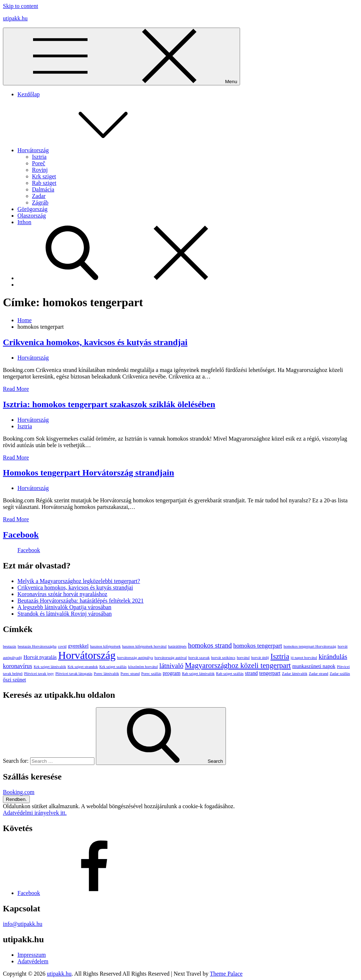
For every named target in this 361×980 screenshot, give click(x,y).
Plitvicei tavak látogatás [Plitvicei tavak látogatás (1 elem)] (74, 674)
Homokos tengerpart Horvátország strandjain (88, 473)
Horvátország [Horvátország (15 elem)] (87, 655)
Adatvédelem (33, 961)
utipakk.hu (15, 18)
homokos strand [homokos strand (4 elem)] (210, 645)
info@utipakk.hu (23, 924)
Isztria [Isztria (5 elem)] (280, 656)
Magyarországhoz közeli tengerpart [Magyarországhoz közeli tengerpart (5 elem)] (238, 665)
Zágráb (40, 203)
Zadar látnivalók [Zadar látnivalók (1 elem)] (295, 674)
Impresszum (32, 955)
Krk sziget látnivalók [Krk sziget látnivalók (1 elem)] (50, 667)
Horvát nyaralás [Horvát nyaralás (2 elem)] (40, 657)
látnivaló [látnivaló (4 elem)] (171, 666)
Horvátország (88, 150)
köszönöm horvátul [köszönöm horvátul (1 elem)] (143, 667)
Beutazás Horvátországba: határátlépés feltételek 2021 (80, 601)
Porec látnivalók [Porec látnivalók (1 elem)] (106, 674)
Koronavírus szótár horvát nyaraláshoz (62, 594)
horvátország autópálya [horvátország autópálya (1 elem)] (135, 658)
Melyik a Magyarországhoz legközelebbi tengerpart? (79, 581)
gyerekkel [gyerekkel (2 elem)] (78, 646)
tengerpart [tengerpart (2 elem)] (270, 673)
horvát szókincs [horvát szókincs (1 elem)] (223, 658)
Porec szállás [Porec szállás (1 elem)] (151, 674)
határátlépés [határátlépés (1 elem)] (177, 646)
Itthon (24, 222)
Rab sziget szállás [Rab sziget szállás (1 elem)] (230, 674)
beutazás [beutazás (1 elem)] (10, 646)
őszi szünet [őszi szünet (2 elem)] (15, 680)
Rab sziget (44, 183)
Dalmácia (43, 189)
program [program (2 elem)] (172, 673)
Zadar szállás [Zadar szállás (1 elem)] (340, 674)
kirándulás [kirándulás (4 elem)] (333, 657)
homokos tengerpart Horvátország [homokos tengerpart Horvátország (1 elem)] (310, 646)
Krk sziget (44, 176)
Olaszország (32, 216)
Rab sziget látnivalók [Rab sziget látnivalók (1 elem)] (198, 674)
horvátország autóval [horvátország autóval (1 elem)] (171, 658)
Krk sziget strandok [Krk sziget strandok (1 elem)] (83, 667)
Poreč (38, 163)
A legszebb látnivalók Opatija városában (64, 607)
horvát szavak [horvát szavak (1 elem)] (199, 658)
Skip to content (21, 6)
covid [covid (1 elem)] (62, 646)
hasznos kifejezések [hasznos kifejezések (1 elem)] (105, 646)
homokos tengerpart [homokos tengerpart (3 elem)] (258, 646)
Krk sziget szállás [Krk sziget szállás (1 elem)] (113, 667)
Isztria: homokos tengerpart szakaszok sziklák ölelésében (109, 404)
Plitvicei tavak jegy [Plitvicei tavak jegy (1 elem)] (39, 674)
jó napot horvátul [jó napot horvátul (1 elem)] (304, 658)
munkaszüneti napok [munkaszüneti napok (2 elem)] (314, 666)
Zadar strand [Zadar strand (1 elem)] (319, 674)
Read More (16, 389)
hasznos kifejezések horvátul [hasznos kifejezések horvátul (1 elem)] (144, 646)
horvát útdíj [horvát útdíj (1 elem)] (260, 658)
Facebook (21, 535)
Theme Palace (226, 974)
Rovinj (40, 170)
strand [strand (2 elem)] (252, 673)
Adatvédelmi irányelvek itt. (35, 813)
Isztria (39, 157)
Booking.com (19, 792)
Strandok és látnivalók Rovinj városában (65, 614)
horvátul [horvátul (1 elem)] (243, 658)
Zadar (39, 196)
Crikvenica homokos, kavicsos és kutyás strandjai (95, 342)
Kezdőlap (29, 94)
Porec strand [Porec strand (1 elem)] (130, 674)
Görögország (33, 209)
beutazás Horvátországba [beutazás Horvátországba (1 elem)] (37, 646)
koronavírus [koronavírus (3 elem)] (18, 666)
